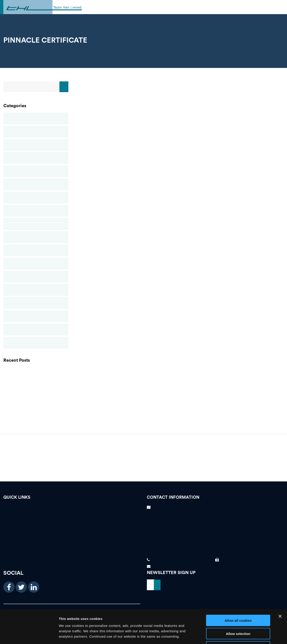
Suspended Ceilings (36, 316)
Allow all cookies (238, 589)
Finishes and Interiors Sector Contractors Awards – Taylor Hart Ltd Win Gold (36, 403)
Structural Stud (36, 303)
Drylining (36, 158)
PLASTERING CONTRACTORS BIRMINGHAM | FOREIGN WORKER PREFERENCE (36, 372)
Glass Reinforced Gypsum (36, 171)
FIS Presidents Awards (36, 413)
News (36, 211)
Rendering (36, 277)
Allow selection (238, 602)
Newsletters (36, 224)
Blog (36, 119)
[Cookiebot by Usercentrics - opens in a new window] (29, 635)
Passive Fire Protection (36, 250)
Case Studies (36, 132)
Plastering (36, 264)
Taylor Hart (36, 330)
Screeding (36, 290)
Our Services (72, 532)
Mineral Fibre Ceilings (36, 198)
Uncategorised (36, 343)
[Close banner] (280, 585)
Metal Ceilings (36, 184)
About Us (72, 540)
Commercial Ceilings (36, 145)
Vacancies (72, 508)
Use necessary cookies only (238, 615)
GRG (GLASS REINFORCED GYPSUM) (36, 382)
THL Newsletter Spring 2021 (36, 392)
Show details (235, 635)
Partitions (36, 237)
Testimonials (72, 516)
